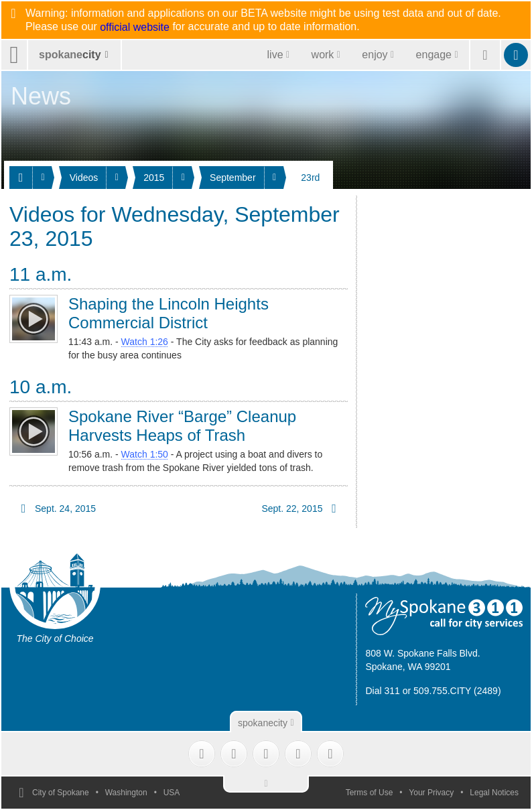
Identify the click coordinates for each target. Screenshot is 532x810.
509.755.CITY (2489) (457, 691)
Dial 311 (382, 691)
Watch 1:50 (145, 454)
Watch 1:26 (145, 342)
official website (135, 27)
